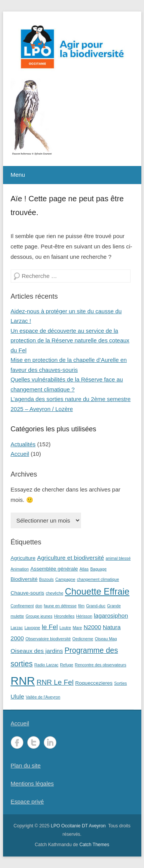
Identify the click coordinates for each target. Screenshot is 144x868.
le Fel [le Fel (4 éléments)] (50, 627)
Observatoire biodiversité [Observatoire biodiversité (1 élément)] (48, 639)
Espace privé (27, 801)
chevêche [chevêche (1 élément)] (55, 593)
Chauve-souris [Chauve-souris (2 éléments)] (28, 593)
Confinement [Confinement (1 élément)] (22, 606)
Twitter (34, 742)
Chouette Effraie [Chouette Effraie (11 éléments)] (97, 592)
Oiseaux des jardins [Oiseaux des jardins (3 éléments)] (37, 651)
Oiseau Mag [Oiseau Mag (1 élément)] (106, 639)
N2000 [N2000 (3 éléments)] (93, 627)
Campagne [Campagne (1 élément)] (65, 579)
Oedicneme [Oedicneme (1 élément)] (83, 639)
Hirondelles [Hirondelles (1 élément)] (64, 616)
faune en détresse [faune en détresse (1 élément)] (60, 606)
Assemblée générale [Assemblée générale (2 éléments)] (54, 569)
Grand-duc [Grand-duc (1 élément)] (96, 606)
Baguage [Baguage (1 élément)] (98, 569)
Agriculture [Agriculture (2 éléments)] (23, 558)
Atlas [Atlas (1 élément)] (84, 569)
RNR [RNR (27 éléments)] (23, 681)
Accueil (20, 454)
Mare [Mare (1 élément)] (77, 628)
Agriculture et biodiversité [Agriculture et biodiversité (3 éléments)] (71, 558)
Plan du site (26, 765)
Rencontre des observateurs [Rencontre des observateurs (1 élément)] (101, 665)
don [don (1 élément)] (39, 606)
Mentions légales (32, 783)
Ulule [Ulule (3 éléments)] (17, 696)
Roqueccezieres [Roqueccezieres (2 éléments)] (94, 683)
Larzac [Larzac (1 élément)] (17, 628)
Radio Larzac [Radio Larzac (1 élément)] (46, 665)
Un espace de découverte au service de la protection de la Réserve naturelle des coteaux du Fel (70, 340)
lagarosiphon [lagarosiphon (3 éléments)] (111, 616)
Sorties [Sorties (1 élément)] (120, 683)
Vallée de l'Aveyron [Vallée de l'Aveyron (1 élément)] (43, 697)
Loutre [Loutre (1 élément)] (65, 628)
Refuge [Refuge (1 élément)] (66, 665)
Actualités (23, 444)
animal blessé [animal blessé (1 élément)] (118, 558)
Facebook (17, 742)
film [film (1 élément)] (82, 606)
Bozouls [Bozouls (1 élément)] (46, 579)
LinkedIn (50, 742)
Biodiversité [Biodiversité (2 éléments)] (24, 579)
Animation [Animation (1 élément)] (20, 569)
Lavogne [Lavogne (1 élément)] (32, 628)
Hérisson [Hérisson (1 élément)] (84, 616)
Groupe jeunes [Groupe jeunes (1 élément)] (39, 616)
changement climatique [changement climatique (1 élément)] (98, 579)
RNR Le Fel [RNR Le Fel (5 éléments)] (55, 682)
